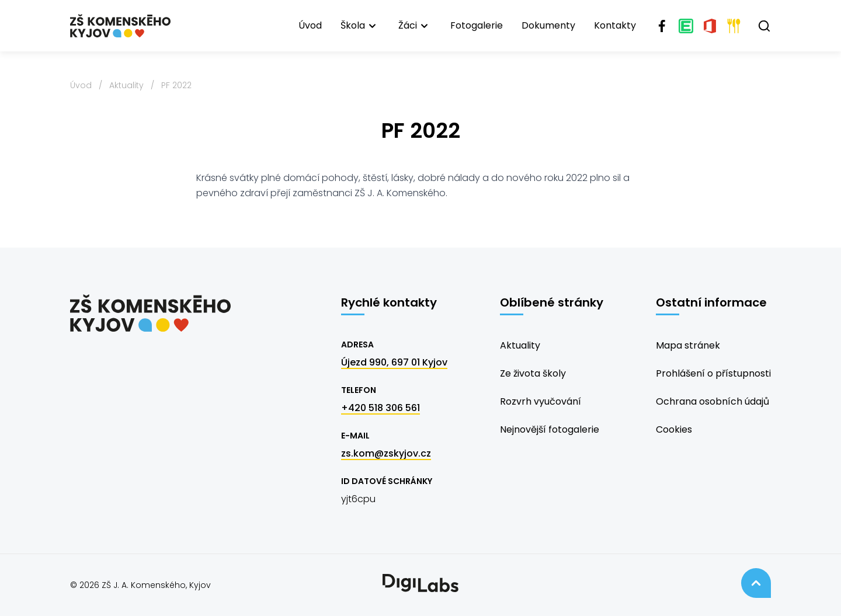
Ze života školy (533, 373)
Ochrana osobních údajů (713, 401)
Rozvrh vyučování (541, 401)
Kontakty (615, 25)
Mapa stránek (688, 345)
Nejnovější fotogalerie (550, 429)
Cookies (674, 429)
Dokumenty (548, 25)
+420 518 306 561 (380, 408)
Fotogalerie (477, 25)
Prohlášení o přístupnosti (713, 373)
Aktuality (126, 85)
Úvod (310, 25)
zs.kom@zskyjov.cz (386, 453)
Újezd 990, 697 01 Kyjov (394, 362)
